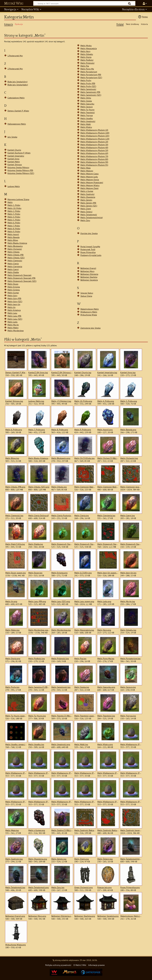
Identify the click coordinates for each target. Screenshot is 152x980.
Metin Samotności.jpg (61, 687)
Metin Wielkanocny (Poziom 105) (95, 136)
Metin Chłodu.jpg (59, 487)
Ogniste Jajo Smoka (89, 233)
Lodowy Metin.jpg (36, 401)
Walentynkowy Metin (90, 309)
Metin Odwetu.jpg (128, 630)
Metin (10, 202)
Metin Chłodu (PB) (16, 255)
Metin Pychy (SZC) (88, 86)
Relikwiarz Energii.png (15, 916)
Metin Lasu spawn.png (84, 601)
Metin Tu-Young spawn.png (16, 716)
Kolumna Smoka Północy (18, 167)
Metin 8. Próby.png (60, 430)
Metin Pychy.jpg (12, 687)
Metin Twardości (88, 112)
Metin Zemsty (86, 200)
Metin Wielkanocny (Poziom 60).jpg (39, 802)
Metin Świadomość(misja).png (131, 859)
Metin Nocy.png (104, 630)
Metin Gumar (13, 293)
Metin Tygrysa (87, 115)
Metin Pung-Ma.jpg (106, 659)
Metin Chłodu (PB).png (15, 487)
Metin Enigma (14, 287)
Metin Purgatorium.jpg (130, 659)
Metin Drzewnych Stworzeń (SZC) (22, 281)
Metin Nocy (85, 51)
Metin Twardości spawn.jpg (85, 716)
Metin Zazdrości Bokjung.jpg (108, 830)
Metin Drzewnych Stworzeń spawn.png (108, 544)
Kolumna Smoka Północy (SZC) (21, 173)
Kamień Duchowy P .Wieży (19, 153)
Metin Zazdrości (87, 194)
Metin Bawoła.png (128, 430)
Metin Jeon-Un (14, 304)
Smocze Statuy (87, 293)
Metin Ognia (86, 57)
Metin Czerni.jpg (128, 516)
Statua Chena (86, 296)
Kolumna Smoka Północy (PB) (20, 170)
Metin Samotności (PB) (90, 92)
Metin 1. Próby (14, 205)
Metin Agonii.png (105, 430)
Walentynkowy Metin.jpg (131, 916)
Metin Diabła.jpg (36, 544)
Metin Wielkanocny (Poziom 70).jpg (62, 802)
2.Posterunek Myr (15, 69)
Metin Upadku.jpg (36, 744)
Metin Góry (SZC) (15, 301)
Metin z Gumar (87, 191)
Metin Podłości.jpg (37, 659)
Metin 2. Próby (14, 211)
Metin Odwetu (87, 54)
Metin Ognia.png (13, 659)
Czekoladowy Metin (16, 98)
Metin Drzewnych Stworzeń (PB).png (62, 544)
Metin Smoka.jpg (82, 687)
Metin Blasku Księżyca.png (39, 458)
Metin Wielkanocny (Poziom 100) (95, 133)
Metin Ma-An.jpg (128, 601)
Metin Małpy (13, 328)
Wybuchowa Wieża (89, 315)
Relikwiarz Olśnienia (89, 274)
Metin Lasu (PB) (14, 316)
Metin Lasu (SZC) (15, 319)
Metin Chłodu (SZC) (16, 258)
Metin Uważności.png (61, 744)
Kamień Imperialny (16, 156)
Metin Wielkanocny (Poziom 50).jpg (16, 802)
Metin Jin (11, 307)
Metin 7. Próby (14, 226)
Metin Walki (86, 124)
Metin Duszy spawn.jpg (16, 573)
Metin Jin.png (11, 601)
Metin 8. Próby (14, 229)
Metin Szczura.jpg (128, 687)
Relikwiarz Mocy (87, 271)
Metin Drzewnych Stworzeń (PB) (21, 278)
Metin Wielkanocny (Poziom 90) (94, 162)
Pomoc (145, 17)
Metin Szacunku (87, 104)
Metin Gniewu (14, 290)
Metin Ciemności (15, 261)
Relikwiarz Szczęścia (89, 280)
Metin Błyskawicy (15, 246)
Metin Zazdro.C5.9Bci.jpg (62, 830)
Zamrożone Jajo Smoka (90, 328)
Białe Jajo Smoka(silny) (17, 82)
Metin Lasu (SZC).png (61, 601)
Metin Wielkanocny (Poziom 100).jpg (16, 773)
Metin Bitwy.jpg (12, 458)
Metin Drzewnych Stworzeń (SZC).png (85, 544)
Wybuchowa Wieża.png (16, 945)
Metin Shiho (86, 98)
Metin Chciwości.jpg (129, 458)
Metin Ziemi (86, 209)
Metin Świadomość (89, 215)
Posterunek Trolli (88, 249)
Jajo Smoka (12, 137)
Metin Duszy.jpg (35, 573)
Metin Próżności (87, 63)
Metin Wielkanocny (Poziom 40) (94, 147)
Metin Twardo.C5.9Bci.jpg (62, 716)
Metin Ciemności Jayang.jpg (131, 487)
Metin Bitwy (13, 240)
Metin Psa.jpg (80, 659)
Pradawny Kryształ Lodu (91, 255)
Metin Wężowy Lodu (89, 177)
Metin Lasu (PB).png (37, 601)
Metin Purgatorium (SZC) (91, 77)
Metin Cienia (13, 264)
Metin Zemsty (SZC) (89, 206)
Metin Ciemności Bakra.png (85, 487)
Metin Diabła (13, 272)
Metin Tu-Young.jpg (37, 716)
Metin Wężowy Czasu (90, 174)
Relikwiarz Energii (88, 268)
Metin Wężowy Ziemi (89, 188)
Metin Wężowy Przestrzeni (92, 182)
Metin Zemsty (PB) (88, 203)
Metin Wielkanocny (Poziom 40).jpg (131, 773)
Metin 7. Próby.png (37, 430)
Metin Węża (85, 168)
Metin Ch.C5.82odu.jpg (84, 458)
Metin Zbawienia (88, 197)
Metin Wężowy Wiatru (90, 185)
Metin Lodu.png (104, 601)
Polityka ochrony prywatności (58, 965)
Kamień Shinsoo (15, 164)
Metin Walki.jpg (81, 744)
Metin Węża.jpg (12, 830)
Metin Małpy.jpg (12, 630)
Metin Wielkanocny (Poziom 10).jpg (131, 744)
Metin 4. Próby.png (106, 401)
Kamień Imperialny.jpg (107, 373)
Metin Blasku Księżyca (17, 243)
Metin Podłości (87, 60)
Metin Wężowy (87, 171)
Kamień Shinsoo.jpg (14, 401)
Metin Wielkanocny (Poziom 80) (94, 159)
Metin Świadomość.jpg (15, 887)
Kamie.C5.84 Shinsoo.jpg (62, 373)
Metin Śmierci (86, 212)
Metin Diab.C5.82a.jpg (15, 544)
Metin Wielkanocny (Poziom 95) (94, 165)
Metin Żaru (85, 220)
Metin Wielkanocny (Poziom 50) (94, 150)
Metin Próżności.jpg (60, 659)
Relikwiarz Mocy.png (37, 916)
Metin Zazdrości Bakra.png (85, 830)
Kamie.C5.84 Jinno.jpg (38, 373)
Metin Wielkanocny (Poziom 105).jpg (39, 773)
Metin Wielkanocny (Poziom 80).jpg (85, 802)
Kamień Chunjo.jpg (83, 373)
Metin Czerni (13, 269)
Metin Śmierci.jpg (105, 859)
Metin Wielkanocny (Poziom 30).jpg (108, 773)
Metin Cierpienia (15, 266)
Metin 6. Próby (14, 223)
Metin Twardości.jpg (106, 716)
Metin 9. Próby (14, 231)
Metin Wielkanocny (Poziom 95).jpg (131, 802)
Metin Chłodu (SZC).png (39, 487)
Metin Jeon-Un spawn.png (108, 573)
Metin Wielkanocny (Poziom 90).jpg (108, 802)
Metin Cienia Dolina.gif (38, 516)
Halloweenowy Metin (17, 124)
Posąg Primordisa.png (130, 887)
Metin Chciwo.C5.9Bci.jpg (108, 458)
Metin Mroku (86, 45)
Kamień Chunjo (14, 150)
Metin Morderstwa (16, 330)
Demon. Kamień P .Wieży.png (16, 373)
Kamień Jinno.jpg (128, 373)
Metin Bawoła (14, 237)
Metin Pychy (86, 80)
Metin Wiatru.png (105, 744)
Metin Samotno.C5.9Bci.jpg (39, 687)
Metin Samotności (88, 89)
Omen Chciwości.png (84, 887)
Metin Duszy (13, 284)
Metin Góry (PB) (14, 298)
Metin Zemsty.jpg (59, 859)
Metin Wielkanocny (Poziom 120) (95, 139)
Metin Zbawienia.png (38, 859)
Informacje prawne (96, 965)
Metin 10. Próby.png (83, 401)
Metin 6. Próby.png (14, 430)
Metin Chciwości (15, 249)
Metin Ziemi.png (82, 859)
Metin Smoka (86, 101)
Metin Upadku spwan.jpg (16, 744)
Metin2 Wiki (14, 3)
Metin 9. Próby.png (83, 430)
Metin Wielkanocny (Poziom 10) (94, 130)
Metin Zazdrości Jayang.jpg (131, 830)
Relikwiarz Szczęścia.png (108, 916)
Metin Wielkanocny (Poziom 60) (94, 153)
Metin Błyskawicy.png (61, 458)
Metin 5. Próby (14, 220)
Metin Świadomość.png (39, 887)
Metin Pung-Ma (87, 69)
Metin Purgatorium (89, 72)
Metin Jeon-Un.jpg (128, 573)
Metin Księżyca (14, 310)
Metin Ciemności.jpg (14, 516)
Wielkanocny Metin (89, 312)
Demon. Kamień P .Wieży (18, 111)
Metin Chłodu (14, 252)
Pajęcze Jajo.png (104, 887)
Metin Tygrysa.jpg (128, 716)
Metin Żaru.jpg (58, 887)
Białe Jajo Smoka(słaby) (18, 85)
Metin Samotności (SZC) (91, 95)
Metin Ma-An (13, 325)
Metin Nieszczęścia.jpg (84, 630)
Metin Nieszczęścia (89, 48)
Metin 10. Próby (14, 208)
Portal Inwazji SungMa (90, 246)
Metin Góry (12, 296)
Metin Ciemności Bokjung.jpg (108, 487)
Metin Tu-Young (87, 110)
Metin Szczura (86, 107)
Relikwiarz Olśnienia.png (62, 916)
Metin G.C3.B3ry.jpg (83, 573)
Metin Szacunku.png (106, 687)
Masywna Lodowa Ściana (18, 199)
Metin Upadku (87, 118)
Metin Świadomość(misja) (92, 217)
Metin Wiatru (86, 127)
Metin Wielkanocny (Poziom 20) (94, 142)
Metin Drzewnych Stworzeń (19, 275)
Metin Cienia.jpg (82, 516)
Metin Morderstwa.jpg (61, 630)
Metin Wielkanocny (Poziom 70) (94, 156)
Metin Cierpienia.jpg (106, 516)
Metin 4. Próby (14, 217)
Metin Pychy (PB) (88, 83)
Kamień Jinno (13, 159)
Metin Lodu (13, 322)
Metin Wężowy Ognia (90, 180)
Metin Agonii (13, 234)
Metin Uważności (88, 121)
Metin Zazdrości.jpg (14, 859)
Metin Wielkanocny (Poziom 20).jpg (85, 773)
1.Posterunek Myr (15, 56)
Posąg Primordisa (88, 252)
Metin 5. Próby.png (129, 401)
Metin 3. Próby (14, 214)
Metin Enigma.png (59, 573)
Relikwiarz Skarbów (89, 277)
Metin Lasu (12, 313)
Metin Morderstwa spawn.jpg (39, 630)
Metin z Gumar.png (37, 830)
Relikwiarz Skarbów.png (85, 916)
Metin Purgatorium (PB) (91, 75)
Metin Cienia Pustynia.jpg (62, 516)
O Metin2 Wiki (80, 965)
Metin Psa (85, 66)
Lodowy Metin (14, 186)
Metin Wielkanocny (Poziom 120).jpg (62, 773)
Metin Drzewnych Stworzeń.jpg (131, 544)
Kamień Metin (14, 162)
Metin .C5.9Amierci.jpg (61, 401)
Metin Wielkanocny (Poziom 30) (94, 145)
